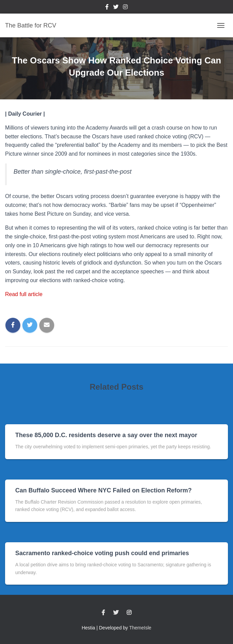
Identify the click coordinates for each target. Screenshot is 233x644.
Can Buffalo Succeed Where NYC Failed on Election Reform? (103, 490)
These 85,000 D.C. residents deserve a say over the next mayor (106, 435)
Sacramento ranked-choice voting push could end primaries (102, 553)
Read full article (24, 294)
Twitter (116, 8)
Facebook (107, 8)
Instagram (125, 8)
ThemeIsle (140, 628)
